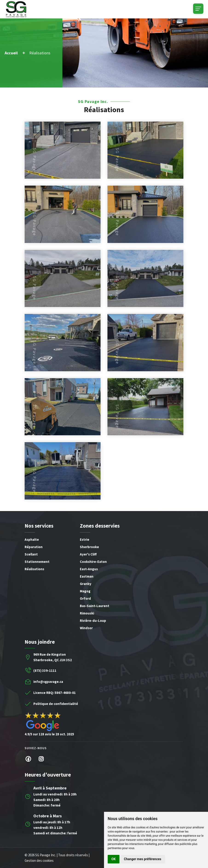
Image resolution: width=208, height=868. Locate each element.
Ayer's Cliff (88, 554)
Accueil (11, 53)
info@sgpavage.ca (48, 682)
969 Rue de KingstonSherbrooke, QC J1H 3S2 (53, 657)
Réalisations (34, 569)
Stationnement (37, 562)
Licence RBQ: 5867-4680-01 (55, 693)
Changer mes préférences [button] (143, 859)
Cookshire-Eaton (93, 562)
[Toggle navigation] (198, 9)
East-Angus (89, 569)
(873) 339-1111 (45, 671)
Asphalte (32, 539)
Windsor (86, 628)
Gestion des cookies (39, 861)
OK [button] (114, 859)
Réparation (34, 547)
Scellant (31, 554)
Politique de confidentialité (56, 704)
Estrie (85, 539)
